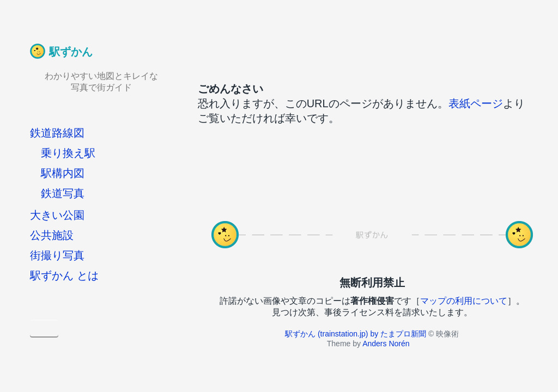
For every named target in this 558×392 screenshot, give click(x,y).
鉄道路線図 (57, 133)
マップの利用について (464, 301)
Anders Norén (386, 344)
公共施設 (52, 235)
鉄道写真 (63, 193)
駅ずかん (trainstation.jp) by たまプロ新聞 (356, 334)
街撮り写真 (57, 255)
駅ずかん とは (64, 275)
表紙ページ (476, 103)
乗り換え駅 (68, 153)
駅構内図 (63, 173)
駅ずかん (71, 52)
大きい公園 (57, 215)
